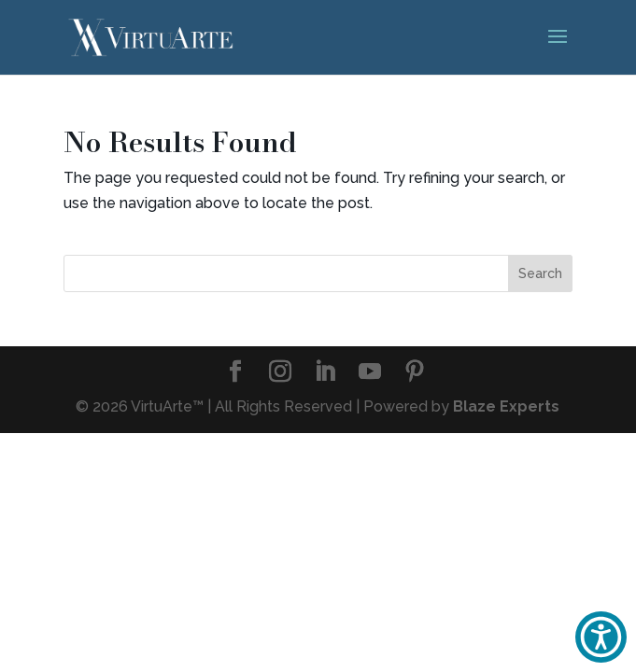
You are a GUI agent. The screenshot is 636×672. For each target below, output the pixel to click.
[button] (601, 637)
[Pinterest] (415, 373)
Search (540, 273)
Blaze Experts (506, 406)
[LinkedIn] (325, 373)
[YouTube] (370, 373)
